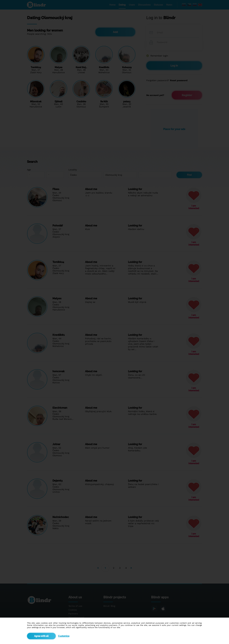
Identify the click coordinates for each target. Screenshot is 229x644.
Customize (64, 636)
